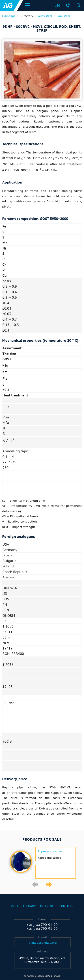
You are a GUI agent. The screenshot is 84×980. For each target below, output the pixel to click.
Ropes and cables (50, 851)
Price (15, 906)
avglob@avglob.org (43, 943)
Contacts (66, 906)
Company (29, 906)
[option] (42, 863)
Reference (48, 906)
